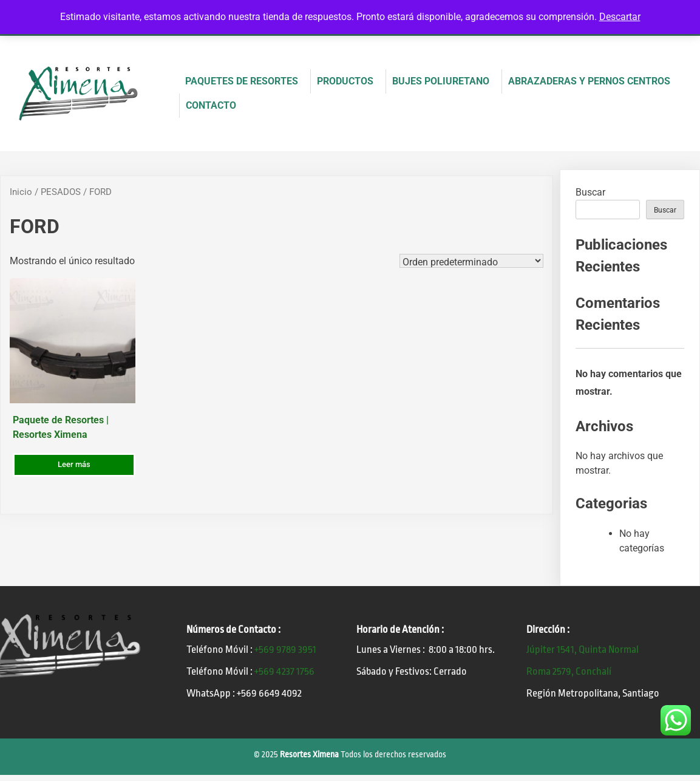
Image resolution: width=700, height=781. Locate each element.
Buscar (590, 192)
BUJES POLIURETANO (441, 81)
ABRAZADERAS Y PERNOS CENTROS (589, 81)
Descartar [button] (620, 17)
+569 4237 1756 (284, 671)
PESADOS (61, 192)
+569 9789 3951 (285, 650)
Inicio (21, 192)
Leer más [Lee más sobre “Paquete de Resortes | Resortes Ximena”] (74, 464)
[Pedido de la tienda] (471, 261)
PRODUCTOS (345, 81)
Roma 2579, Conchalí (569, 671)
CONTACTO (211, 105)
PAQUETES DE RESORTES (242, 81)
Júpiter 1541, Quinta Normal (583, 650)
